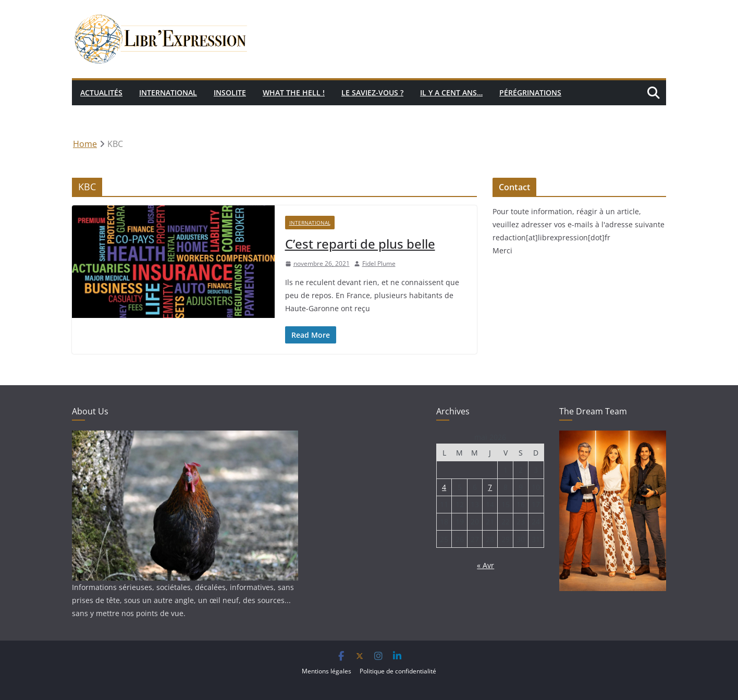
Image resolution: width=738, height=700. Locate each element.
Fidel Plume (379, 263)
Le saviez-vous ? (372, 93)
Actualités (101, 93)
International (168, 93)
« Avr (485, 565)
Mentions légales (327, 671)
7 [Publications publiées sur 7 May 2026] (490, 487)
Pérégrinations (530, 93)
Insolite (230, 93)
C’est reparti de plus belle (360, 244)
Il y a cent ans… (451, 93)
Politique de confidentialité (398, 671)
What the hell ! (294, 93)
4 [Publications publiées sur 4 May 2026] (444, 487)
